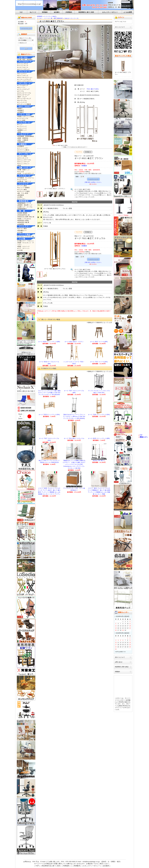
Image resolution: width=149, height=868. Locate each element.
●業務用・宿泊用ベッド (25, 205)
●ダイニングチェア (24, 162)
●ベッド (20, 124)
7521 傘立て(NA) (93, 89)
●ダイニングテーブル (24, 160)
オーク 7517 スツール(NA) (99, 362)
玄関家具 (40, 16)
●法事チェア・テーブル (25, 207)
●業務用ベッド (22, 130)
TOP (21, 12)
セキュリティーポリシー (110, 12)
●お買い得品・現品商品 (25, 59)
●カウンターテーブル (24, 93)
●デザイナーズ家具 (24, 191)
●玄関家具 (21, 146)
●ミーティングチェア (24, 79)
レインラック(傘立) (50, 16)
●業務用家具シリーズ (24, 203)
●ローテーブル (22, 101)
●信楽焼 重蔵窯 (22, 213)
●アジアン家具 (22, 190)
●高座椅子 (21, 110)
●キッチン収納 (22, 156)
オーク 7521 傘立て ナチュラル (74, 438)
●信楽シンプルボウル (24, 219)
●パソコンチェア (23, 66)
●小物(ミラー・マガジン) (26, 241)
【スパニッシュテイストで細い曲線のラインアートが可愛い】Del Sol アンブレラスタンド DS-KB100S (49, 393)
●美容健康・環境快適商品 (26, 136)
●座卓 (19, 165)
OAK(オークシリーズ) (72, 18)
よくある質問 (128, 12)
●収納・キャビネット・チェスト (26, 244)
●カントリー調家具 (24, 188)
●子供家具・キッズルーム (26, 178)
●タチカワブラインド (24, 152)
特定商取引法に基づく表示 (51, 866)
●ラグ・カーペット (24, 248)
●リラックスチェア (24, 89)
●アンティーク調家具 (24, 104)
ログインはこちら (121, 21)
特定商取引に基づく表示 (86, 12)
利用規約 (45, 12)
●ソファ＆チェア (23, 85)
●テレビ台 (21, 172)
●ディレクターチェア (24, 99)
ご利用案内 (69, 12)
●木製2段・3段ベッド (24, 181)
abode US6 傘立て (99, 460)
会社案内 (57, 12)
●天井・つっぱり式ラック (26, 173)
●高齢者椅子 (21, 142)
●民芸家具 (21, 195)
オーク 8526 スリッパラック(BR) (49, 342)
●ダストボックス (23, 158)
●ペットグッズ (22, 102)
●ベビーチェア (22, 180)
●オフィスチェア (23, 76)
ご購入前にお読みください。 (93, 182)
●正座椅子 (21, 112)
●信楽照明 (21, 224)
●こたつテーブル (23, 118)
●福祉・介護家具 (23, 140)
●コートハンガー (23, 148)
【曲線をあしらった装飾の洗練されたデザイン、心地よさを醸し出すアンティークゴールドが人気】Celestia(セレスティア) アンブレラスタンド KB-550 (74, 464)
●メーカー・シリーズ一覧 (26, 236)
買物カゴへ (144, 437)
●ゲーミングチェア (24, 69)
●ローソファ (21, 87)
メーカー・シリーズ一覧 (45, 18)
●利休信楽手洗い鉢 (24, 215)
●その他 (20, 232)
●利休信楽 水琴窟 (23, 221)
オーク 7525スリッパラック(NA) (49, 415)
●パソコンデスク (23, 64)
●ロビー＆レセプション (25, 77)
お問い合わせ (119, 662)
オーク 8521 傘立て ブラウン (74, 342)
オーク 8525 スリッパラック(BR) (99, 438)
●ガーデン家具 (22, 229)
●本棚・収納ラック (24, 170)
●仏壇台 (20, 197)
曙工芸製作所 (58, 18)
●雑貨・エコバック (24, 246)
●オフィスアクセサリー (25, 81)
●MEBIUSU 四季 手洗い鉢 (26, 217)
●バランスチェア (23, 68)
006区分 (84, 166)
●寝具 (19, 132)
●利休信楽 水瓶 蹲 (23, 222)
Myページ (33, 12)
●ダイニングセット (24, 164)
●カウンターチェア (24, 95)
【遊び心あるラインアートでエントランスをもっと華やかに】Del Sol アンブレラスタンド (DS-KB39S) (74, 417)
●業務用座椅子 (22, 209)
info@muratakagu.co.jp (91, 862)
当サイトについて (120, 657)
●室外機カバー (22, 230)
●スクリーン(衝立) (23, 150)
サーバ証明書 (126, 700)
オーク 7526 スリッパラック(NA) (99, 415)
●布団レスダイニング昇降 (26, 116)
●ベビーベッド (22, 128)
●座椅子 (20, 108)
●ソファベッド (22, 126)
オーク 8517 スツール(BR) (99, 342)
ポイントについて (120, 27)
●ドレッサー (21, 199)
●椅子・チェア (22, 97)
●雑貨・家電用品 (23, 138)
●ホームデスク (22, 74)
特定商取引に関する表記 (122, 667)
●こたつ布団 (21, 120)
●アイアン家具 (22, 186)
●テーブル (21, 91)
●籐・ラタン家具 (23, 193)
